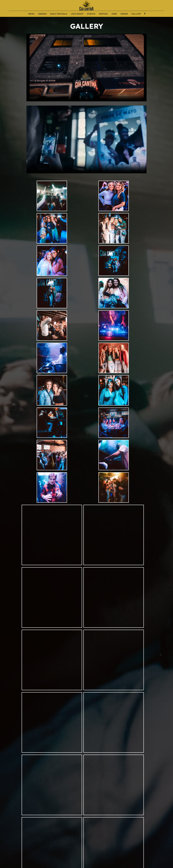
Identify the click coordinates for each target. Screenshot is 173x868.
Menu (31, 14)
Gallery (136, 14)
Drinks (42, 14)
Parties (103, 14)
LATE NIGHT (77, 14)
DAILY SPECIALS (59, 14)
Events (91, 14)
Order (124, 14)
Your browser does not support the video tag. (86, 68)
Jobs (114, 14)
